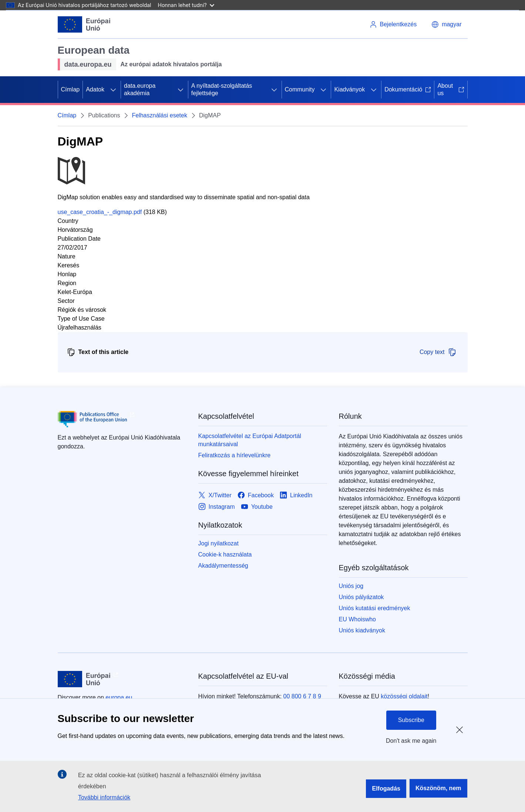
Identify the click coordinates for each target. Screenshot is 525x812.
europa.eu (119, 697)
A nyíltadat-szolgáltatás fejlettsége (222, 89)
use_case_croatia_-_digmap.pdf (100, 212)
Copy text (438, 352)
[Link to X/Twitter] (215, 495)
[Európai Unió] (84, 24)
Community (300, 89)
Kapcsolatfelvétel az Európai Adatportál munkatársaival (250, 440)
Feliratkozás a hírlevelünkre (235, 455)
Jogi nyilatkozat (218, 543)
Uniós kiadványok (362, 630)
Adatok (95, 89)
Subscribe (411, 720)
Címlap (70, 89)
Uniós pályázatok (361, 597)
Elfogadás (386, 788)
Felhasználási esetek (159, 115)
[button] (446, 24)
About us (451, 89)
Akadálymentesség (223, 566)
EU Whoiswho (357, 619)
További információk (104, 797)
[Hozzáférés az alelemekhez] (113, 90)
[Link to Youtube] (257, 507)
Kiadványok (349, 89)
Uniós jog (351, 586)
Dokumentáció (408, 89)
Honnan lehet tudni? (186, 5)
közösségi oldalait (404, 696)
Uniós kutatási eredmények (375, 608)
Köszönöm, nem (438, 788)
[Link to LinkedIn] (296, 495)
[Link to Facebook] (256, 495)
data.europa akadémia (140, 89)
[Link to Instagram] (217, 507)
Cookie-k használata (225, 554)
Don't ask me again (411, 741)
